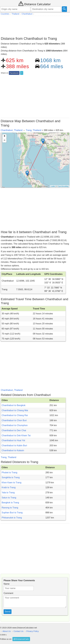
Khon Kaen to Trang (11, 483)
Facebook (14, 73)
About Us (7, 631)
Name (7, 584)
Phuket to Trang (9, 473)
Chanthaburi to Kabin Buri (14, 445)
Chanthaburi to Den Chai (14, 430)
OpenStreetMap (63, 186)
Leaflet (53, 186)
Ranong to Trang (10, 508)
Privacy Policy (33, 631)
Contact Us (18, 631)
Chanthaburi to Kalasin (13, 450)
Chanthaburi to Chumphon (15, 425)
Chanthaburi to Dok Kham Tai (16, 435)
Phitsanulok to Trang (12, 518)
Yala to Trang (8, 493)
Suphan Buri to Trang (12, 513)
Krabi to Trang (9, 487)
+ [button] (4, 136)
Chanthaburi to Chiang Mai (15, 410)
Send (8, 612)
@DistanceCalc (21, 639)
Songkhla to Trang (11, 477)
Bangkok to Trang (10, 503)
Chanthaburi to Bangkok (14, 405)
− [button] (4, 140)
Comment (8, 593)
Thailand (18, 130)
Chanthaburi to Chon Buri (14, 420)
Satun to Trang (9, 498)
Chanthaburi (7, 130)
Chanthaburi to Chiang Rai (15, 415)
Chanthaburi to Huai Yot (13, 440)
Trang (29, 130)
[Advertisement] (35, 26)
